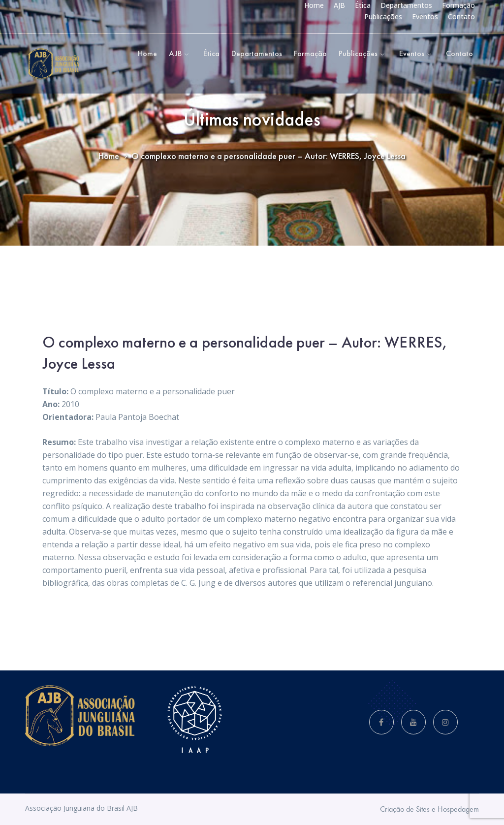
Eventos (425, 16)
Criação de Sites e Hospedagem (429, 809)
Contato (461, 16)
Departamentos (406, 5)
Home (314, 5)
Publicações (383, 16)
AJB (339, 5)
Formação (458, 5)
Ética (363, 5)
